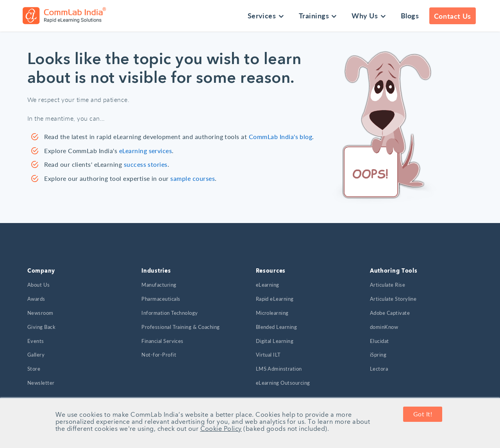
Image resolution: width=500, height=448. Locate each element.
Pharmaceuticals (161, 299)
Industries (156, 271)
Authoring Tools (394, 271)
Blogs (410, 15)
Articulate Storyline (393, 299)
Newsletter (41, 383)
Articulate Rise (387, 285)
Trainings (314, 15)
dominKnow (384, 327)
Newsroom (40, 313)
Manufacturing (159, 285)
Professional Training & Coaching (180, 327)
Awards (36, 299)
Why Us (365, 15)
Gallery (36, 355)
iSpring (378, 355)
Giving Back (41, 327)
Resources (271, 271)
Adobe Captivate (390, 313)
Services (262, 15)
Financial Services (162, 341)
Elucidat (379, 341)
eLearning (268, 285)
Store (34, 369)
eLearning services (146, 151)
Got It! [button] (423, 414)
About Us (39, 285)
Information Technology (170, 313)
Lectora (379, 369)
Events (36, 341)
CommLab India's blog (281, 137)
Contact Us (453, 16)
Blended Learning (277, 327)
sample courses (193, 178)
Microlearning (272, 313)
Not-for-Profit (159, 355)
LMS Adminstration (279, 369)
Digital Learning (275, 341)
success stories (146, 164)
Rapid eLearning (275, 299)
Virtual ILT (268, 355)
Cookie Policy (221, 429)
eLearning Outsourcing (283, 383)
